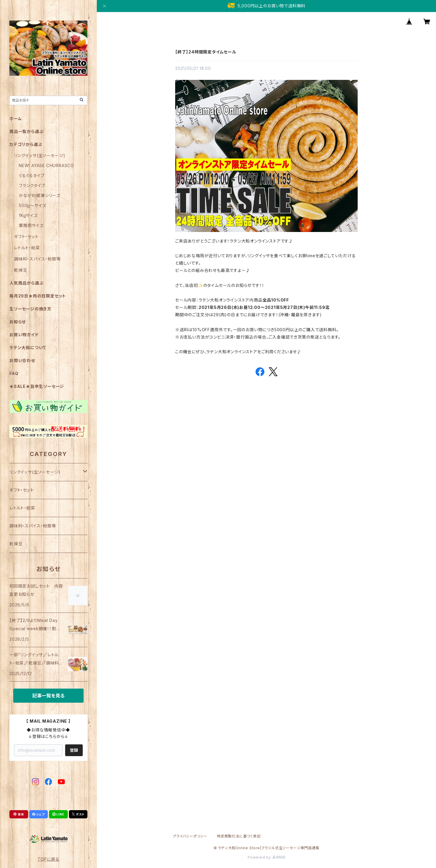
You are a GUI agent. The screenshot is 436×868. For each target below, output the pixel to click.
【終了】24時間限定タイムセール (206, 52)
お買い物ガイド (24, 335)
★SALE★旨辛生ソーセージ (37, 386)
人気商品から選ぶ (26, 283)
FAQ (14, 373)
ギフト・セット (26, 237)
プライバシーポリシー (190, 836)
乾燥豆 (21, 270)
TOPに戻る (49, 859)
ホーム (16, 118)
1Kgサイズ (28, 215)
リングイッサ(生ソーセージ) (40, 155)
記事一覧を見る (48, 696)
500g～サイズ (32, 205)
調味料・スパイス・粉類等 (37, 259)
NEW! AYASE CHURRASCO (46, 165)
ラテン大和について (28, 348)
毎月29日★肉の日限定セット (38, 296)
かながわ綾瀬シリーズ (40, 195)
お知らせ (18, 322)
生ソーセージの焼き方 (30, 309)
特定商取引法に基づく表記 (239, 836)
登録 (74, 750)
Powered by (266, 857)
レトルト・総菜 (27, 248)
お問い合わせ (22, 360)
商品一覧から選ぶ (26, 131)
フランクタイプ (32, 185)
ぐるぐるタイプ (32, 175)
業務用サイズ (31, 225)
